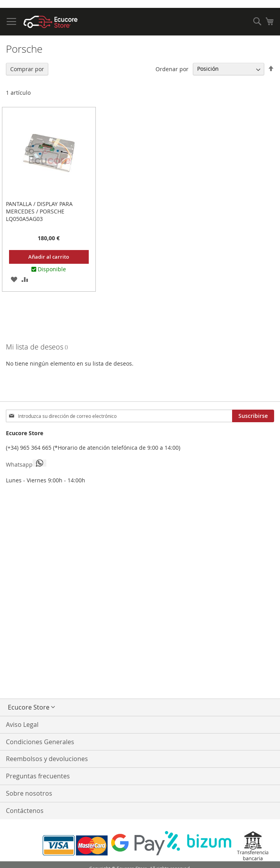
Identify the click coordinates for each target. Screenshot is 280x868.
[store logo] (51, 22)
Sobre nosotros (29, 793)
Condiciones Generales (40, 742)
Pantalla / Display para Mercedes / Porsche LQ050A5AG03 (39, 211)
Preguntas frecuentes (38, 776)
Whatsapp (26, 464)
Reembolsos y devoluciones (47, 759)
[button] (14, 279)
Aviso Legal (22, 725)
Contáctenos (25, 811)
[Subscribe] (253, 416)
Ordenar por (172, 69)
